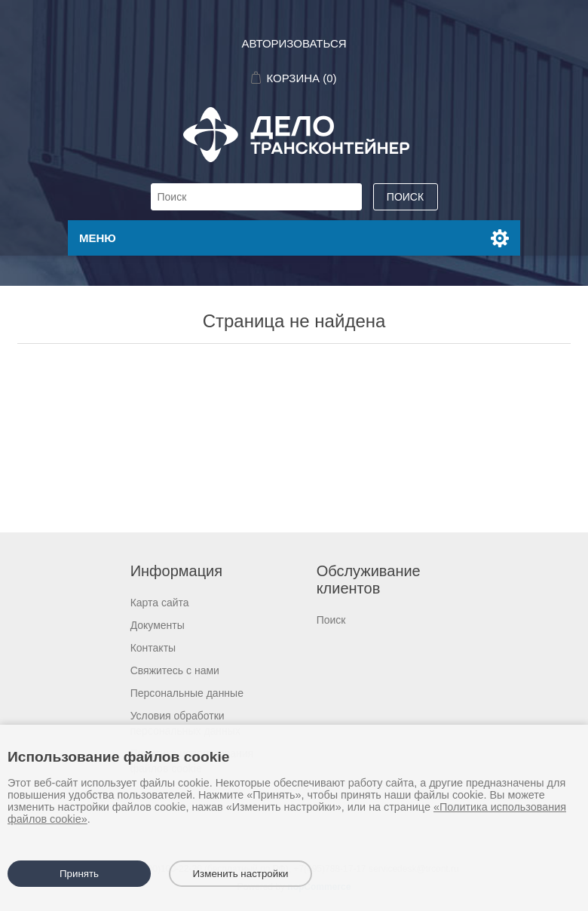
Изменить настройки (241, 874)
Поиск (331, 620)
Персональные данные (187, 693)
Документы (158, 625)
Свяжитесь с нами (175, 670)
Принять (79, 874)
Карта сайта (160, 603)
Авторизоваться (294, 43)
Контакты (153, 648)
